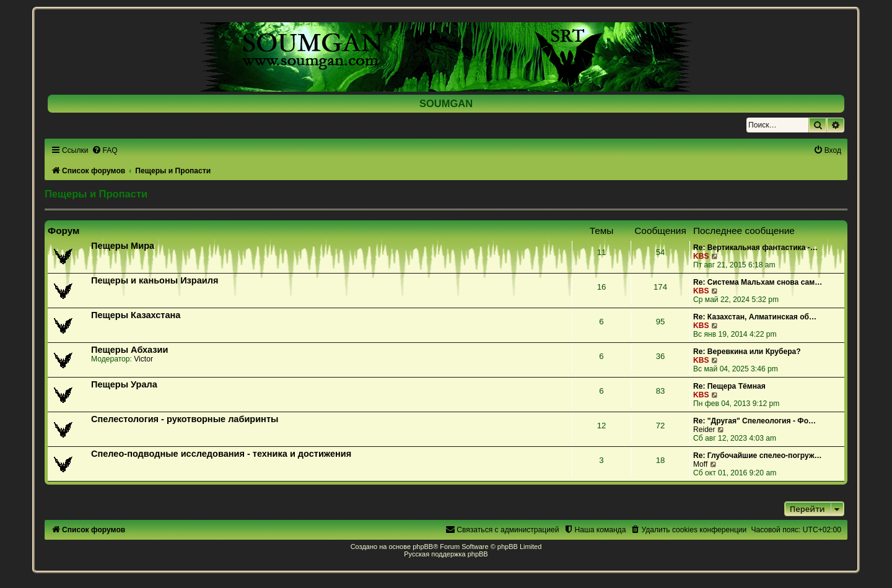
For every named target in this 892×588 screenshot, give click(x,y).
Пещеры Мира (123, 246)
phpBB (423, 547)
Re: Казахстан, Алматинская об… (755, 317)
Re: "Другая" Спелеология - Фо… (754, 421)
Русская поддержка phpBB (446, 554)
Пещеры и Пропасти (96, 194)
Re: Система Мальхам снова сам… (758, 282)
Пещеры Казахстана (136, 315)
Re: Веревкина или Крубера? (747, 352)
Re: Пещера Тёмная (729, 386)
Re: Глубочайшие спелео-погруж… (758, 456)
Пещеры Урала (124, 384)
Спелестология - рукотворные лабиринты (185, 419)
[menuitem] (105, 150)
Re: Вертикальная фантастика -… (755, 248)
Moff (700, 464)
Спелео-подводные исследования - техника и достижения (221, 454)
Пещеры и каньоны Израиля (155, 280)
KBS (701, 256)
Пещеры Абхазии (129, 350)
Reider (704, 430)
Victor (143, 359)
